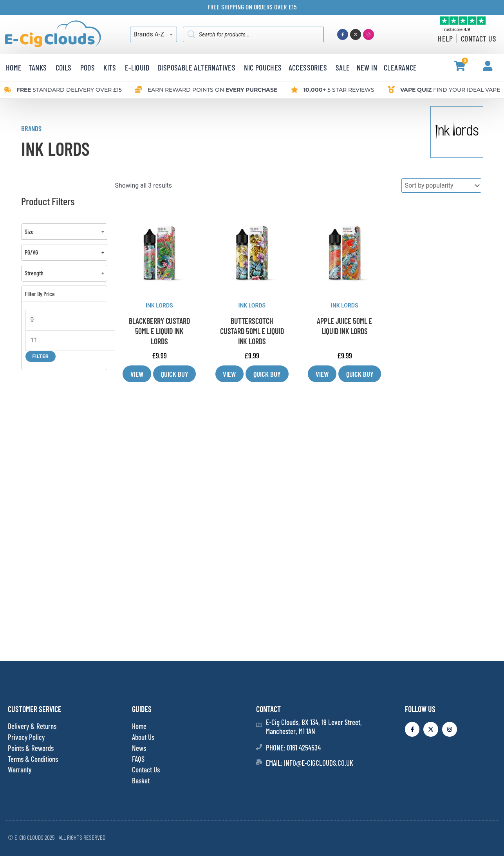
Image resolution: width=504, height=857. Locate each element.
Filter (41, 356)
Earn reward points (212, 90)
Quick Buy (175, 374)
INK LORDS (159, 306)
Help (445, 38)
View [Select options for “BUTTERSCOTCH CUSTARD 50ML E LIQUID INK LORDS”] (229, 374)
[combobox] (154, 34)
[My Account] (488, 66)
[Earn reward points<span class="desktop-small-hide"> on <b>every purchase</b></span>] (139, 90)
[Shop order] (441, 185)
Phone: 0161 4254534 (293, 748)
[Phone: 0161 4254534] (259, 748)
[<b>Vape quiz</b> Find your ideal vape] (391, 90)
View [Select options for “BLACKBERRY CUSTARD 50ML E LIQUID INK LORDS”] (137, 374)
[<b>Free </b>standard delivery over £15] (7, 90)
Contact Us (479, 38)
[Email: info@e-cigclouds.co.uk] (259, 763)
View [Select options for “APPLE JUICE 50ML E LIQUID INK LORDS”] (322, 374)
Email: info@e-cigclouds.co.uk (310, 764)
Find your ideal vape (450, 90)
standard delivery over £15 (69, 90)
